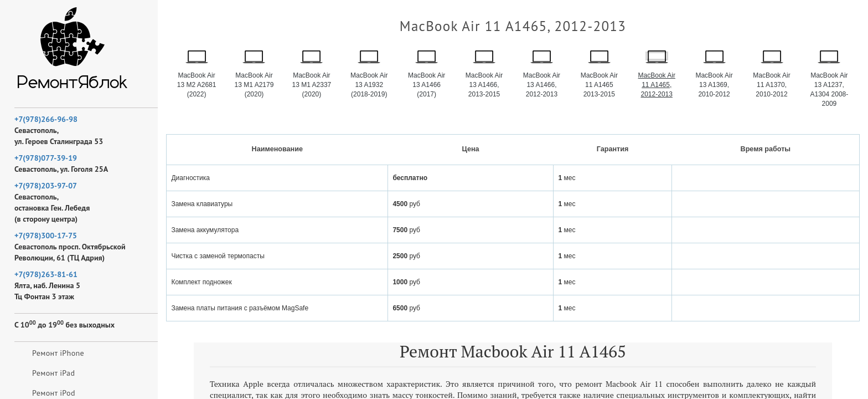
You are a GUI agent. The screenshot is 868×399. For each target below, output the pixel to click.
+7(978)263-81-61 (46, 274)
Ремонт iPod (54, 393)
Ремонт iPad (53, 373)
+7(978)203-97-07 (46, 186)
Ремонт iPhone (58, 353)
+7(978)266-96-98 (46, 119)
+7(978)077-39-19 (46, 158)
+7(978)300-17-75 (46, 236)
